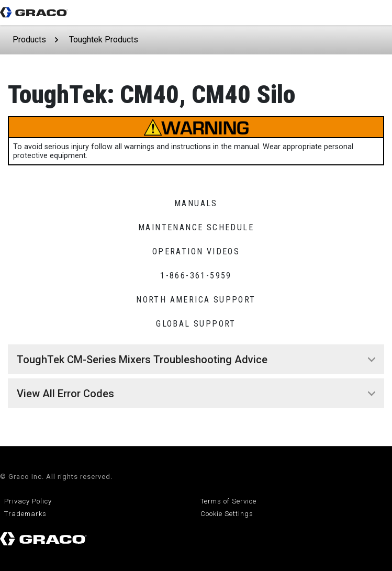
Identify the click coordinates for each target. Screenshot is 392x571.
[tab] (196, 360)
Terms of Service (228, 501)
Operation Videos (196, 251)
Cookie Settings (227, 514)
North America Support (196, 300)
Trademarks (25, 514)
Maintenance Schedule (196, 227)
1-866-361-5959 (196, 276)
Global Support (196, 324)
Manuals (196, 203)
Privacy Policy (28, 501)
